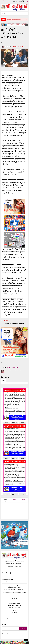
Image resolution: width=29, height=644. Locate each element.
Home (8, 619)
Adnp (27, 25)
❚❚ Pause (14, 423)
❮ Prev (7, 423)
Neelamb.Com (17, 641)
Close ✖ (26, 640)
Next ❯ (22, 423)
